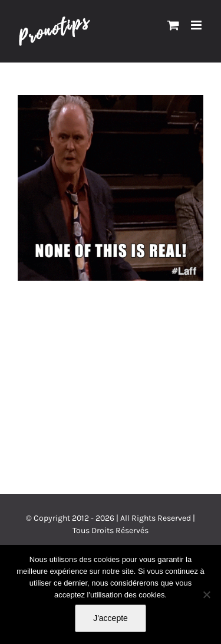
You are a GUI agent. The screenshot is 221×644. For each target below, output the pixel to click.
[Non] (206, 594)
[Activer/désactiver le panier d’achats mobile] (173, 25)
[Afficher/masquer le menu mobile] (197, 25)
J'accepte (111, 618)
